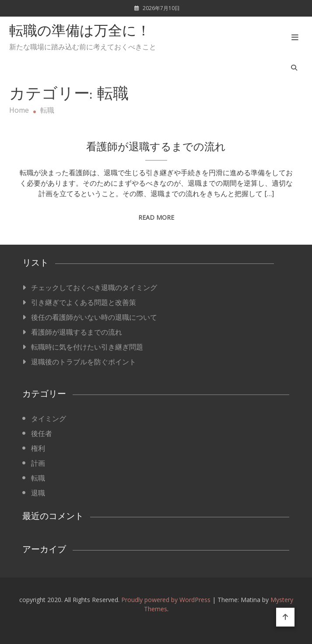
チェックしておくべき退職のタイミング (94, 287)
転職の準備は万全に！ (80, 32)
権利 (38, 448)
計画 (38, 463)
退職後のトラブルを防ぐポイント (84, 362)
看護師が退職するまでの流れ (156, 148)
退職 (38, 493)
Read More (156, 217)
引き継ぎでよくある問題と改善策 (84, 302)
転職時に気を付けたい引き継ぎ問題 (87, 347)
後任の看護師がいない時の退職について (94, 317)
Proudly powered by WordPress (167, 600)
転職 (38, 478)
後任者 (42, 433)
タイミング (49, 419)
